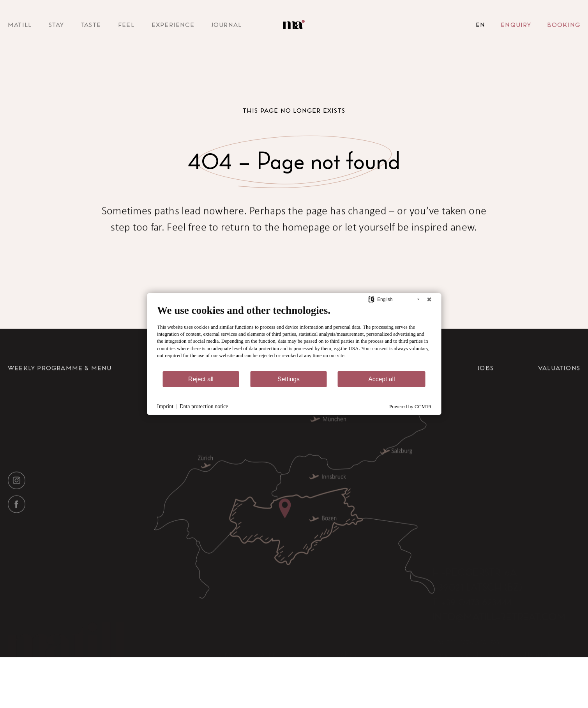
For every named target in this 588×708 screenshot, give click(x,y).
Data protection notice (204, 406)
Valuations (559, 398)
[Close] (429, 299)
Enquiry (516, 25)
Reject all (201, 379)
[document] (294, 337)
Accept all (381, 379)
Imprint (165, 406)
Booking (564, 25)
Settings (289, 379)
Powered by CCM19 (410, 406)
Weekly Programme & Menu (60, 398)
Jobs (486, 398)
